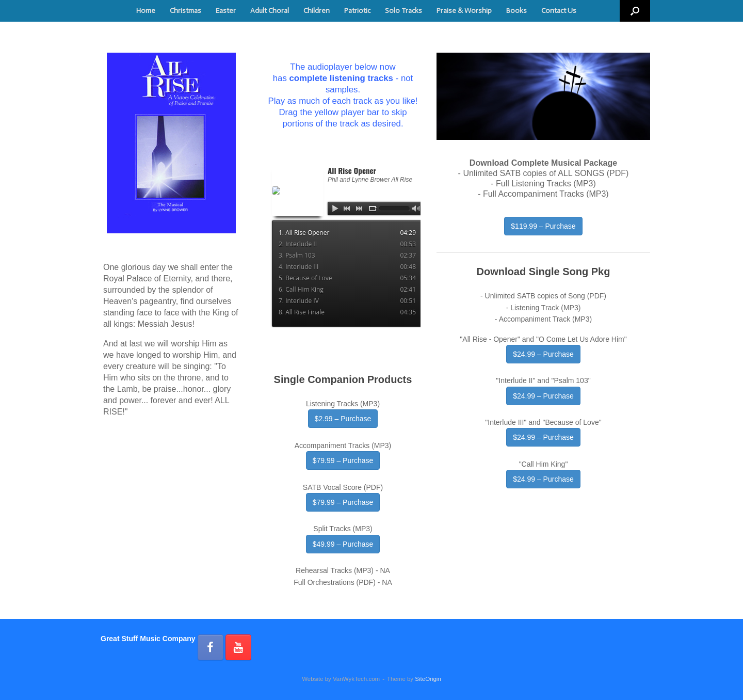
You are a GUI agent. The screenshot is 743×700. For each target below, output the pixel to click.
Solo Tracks (403, 11)
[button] (635, 11)
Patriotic (357, 11)
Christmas (185, 11)
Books (516, 11)
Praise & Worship (464, 11)
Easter (226, 11)
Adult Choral (270, 11)
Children (317, 11)
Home (146, 11)
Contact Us (559, 11)
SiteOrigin (428, 679)
